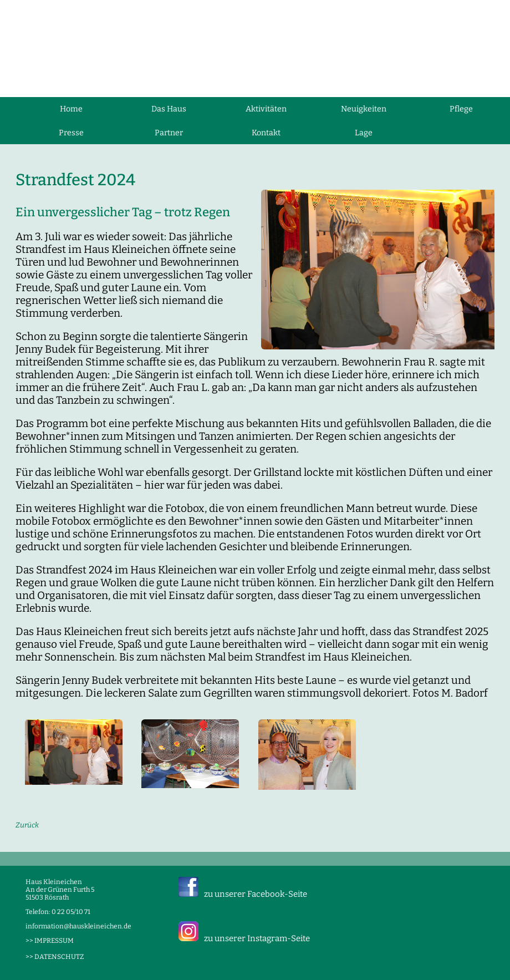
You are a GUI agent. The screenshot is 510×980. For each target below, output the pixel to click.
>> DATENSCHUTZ (55, 957)
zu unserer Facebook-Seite (256, 894)
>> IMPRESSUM (50, 941)
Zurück (27, 825)
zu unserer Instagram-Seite (257, 938)
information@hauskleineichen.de (78, 926)
